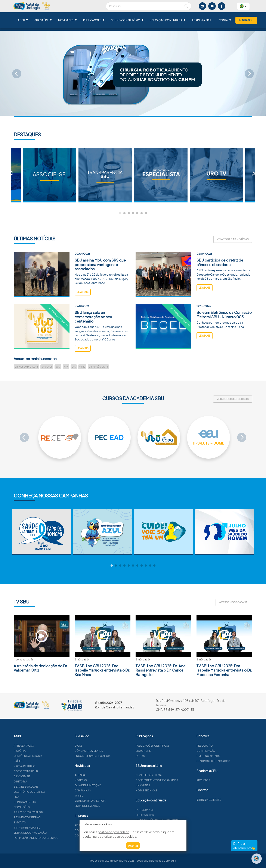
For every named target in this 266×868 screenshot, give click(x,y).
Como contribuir (43, 771)
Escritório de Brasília (46, 792)
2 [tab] (124, 213)
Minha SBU (246, 20)
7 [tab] (146, 213)
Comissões (38, 807)
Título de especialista (45, 812)
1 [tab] (120, 213)
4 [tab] (133, 213)
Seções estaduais (43, 787)
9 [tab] (146, 566)
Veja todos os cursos (233, 399)
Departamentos (41, 802)
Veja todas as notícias (233, 239)
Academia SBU (201, 20)
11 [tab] (154, 566)
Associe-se (38, 776)
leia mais (83, 309)
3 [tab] (129, 213)
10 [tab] (150, 566)
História (36, 751)
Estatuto (37, 822)
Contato (225, 20)
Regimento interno (44, 817)
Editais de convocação (47, 833)
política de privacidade (114, 832)
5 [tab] (137, 213)
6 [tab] (142, 213)
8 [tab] (142, 566)
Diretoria (37, 781)
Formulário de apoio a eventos (53, 838)
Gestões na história (45, 756)
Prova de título (41, 766)
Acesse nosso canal (234, 602)
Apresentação (41, 746)
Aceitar (133, 845)
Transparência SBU (44, 828)
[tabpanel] (161, 175)
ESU (33, 797)
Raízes (35, 761)
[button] (243, 6)
